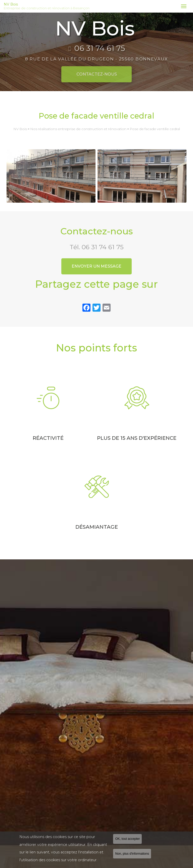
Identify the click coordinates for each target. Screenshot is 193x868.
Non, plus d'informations (132, 854)
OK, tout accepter (127, 839)
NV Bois (90, 6)
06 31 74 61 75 (103, 247)
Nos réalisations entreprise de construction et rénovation (78, 129)
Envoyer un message (96, 266)
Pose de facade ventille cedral (155, 129)
